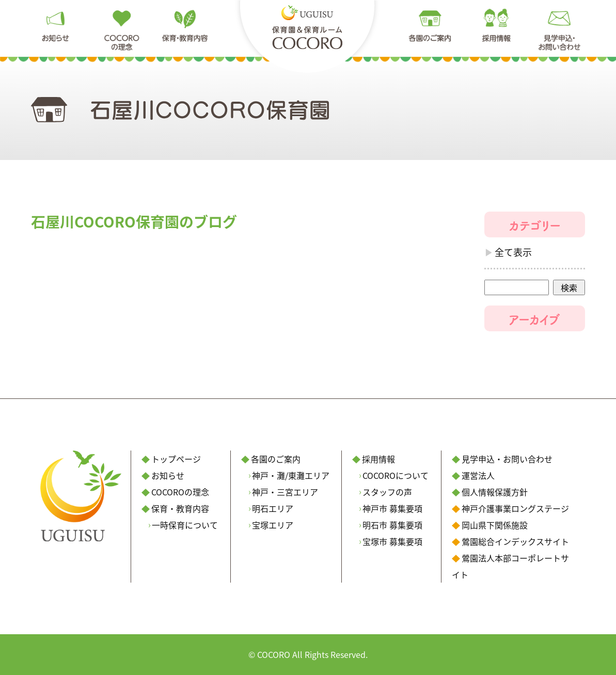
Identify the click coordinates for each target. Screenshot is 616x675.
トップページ (176, 459)
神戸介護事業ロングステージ (515, 508)
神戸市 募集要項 (392, 508)
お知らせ (168, 475)
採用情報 (378, 459)
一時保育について (185, 525)
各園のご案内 (276, 459)
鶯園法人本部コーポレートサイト (510, 566)
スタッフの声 (387, 492)
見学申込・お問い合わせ (507, 459)
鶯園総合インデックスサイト (515, 541)
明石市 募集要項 (392, 525)
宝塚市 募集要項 (392, 541)
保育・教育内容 (180, 508)
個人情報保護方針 (495, 492)
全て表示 (513, 252)
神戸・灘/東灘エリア (291, 475)
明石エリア (273, 508)
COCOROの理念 (180, 492)
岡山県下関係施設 (495, 525)
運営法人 (478, 475)
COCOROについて (396, 475)
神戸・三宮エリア (285, 492)
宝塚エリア (273, 525)
